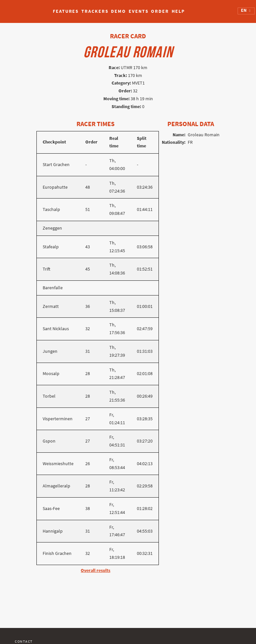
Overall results (96, 570)
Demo (118, 11)
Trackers (95, 11)
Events (139, 11)
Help (178, 11)
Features (66, 11)
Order (160, 11)
